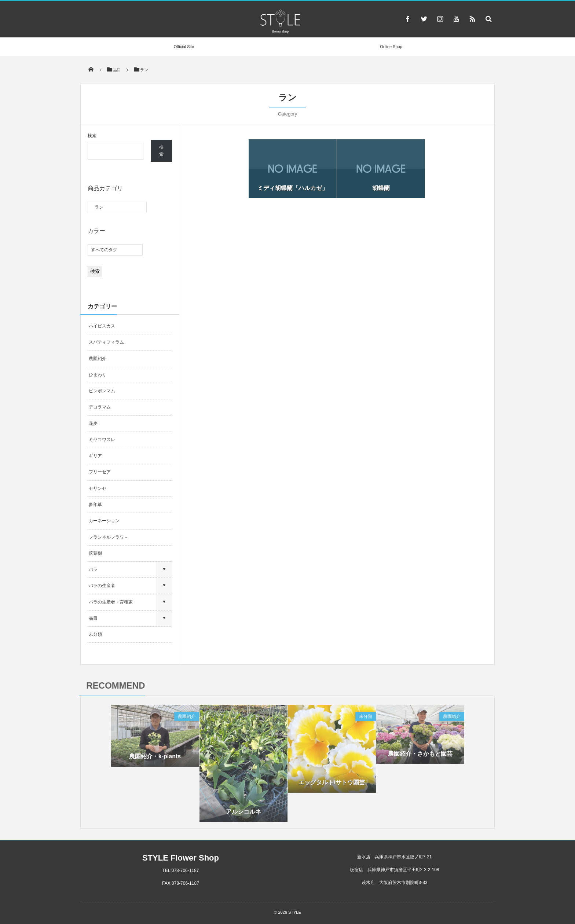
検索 (92, 136)
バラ (93, 569)
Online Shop (391, 47)
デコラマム (100, 407)
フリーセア (100, 472)
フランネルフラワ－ (109, 537)
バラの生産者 (102, 586)
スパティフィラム (107, 342)
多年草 (95, 505)
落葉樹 (95, 553)
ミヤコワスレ (102, 440)
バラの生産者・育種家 (111, 602)
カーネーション (104, 521)
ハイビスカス (102, 326)
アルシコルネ (243, 814)
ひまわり (98, 375)
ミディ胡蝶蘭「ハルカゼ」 (293, 188)
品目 (93, 618)
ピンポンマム (102, 391)
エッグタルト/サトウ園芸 (332, 784)
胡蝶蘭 (381, 188)
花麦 (93, 423)
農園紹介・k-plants (155, 758)
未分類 (95, 634)
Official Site (184, 47)
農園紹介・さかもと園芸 (420, 756)
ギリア (95, 456)
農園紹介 (98, 359)
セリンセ (98, 488)
